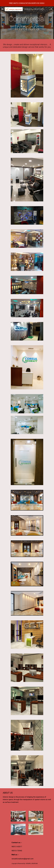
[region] (27, 3)
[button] (2, 9)
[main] (27, 23)
